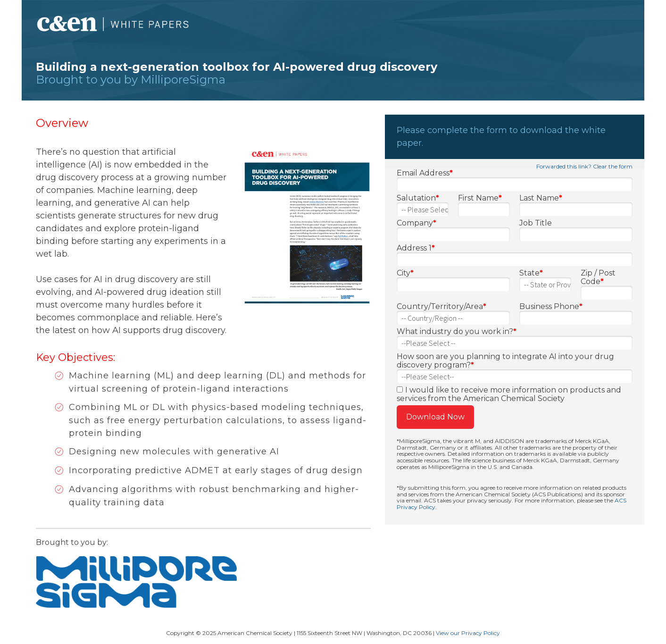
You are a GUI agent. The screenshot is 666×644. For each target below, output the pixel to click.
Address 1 (416, 248)
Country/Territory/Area (441, 307)
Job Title (536, 223)
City (405, 273)
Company (416, 223)
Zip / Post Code (598, 277)
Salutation (418, 198)
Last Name (541, 198)
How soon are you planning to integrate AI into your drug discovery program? (505, 361)
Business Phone (551, 307)
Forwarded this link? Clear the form (584, 166)
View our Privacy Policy (468, 633)
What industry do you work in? (457, 332)
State (531, 273)
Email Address (425, 173)
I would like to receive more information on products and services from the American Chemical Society (509, 394)
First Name (480, 198)
